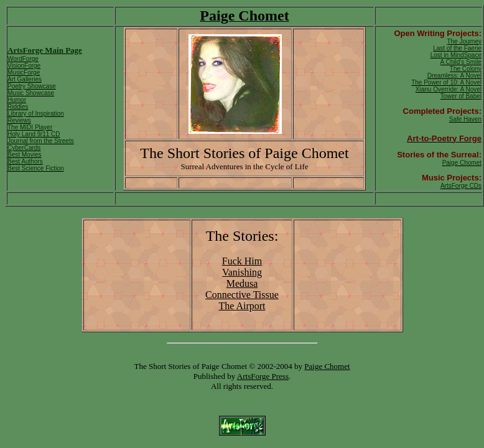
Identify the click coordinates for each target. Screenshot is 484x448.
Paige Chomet (327, 366)
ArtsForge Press (263, 376)
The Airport (242, 306)
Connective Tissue (242, 295)
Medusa (242, 283)
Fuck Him (242, 261)
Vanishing (242, 272)
